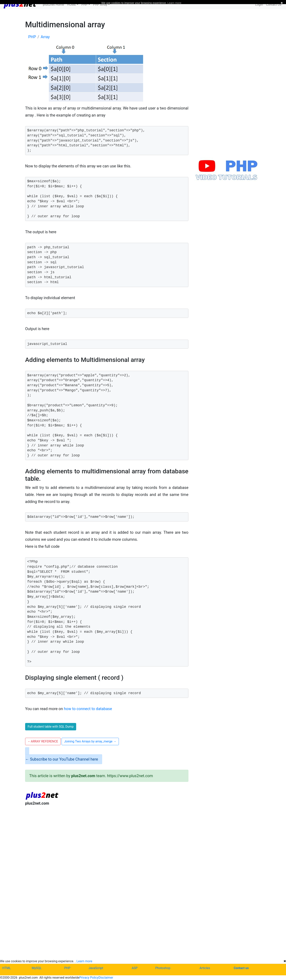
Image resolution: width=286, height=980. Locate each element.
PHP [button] (85, 5)
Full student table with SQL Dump (51, 727)
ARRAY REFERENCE (43, 741)
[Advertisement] (107, 841)
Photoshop (163, 968)
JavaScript (96, 968)
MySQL (37, 968)
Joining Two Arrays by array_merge (90, 741)
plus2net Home (53, 5)
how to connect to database (88, 709)
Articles (205, 968)
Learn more (84, 961)
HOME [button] (72, 5)
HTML (7, 968)
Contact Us (274, 5)
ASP (135, 968)
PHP (67, 968)
